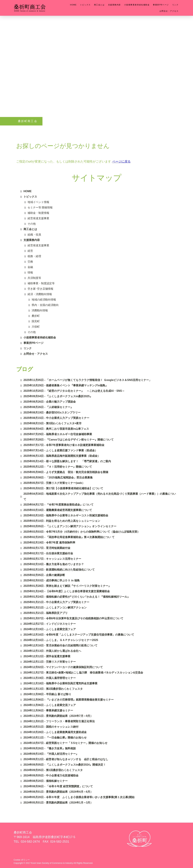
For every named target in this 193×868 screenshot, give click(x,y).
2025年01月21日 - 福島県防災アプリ (46, 613)
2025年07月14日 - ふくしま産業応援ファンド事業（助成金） (60, 450)
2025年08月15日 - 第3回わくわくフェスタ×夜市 (53, 423)
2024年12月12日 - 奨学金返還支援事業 (47, 656)
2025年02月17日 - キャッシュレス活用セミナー (52, 559)
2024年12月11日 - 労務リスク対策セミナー (50, 662)
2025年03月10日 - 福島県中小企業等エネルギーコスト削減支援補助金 (66, 515)
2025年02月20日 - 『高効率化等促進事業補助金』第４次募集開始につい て (69, 537)
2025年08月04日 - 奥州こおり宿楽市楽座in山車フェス (56, 429)
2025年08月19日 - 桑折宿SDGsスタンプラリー (52, 412)
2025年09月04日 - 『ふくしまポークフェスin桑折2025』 (58, 396)
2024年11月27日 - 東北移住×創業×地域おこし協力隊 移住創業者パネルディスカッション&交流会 (83, 673)
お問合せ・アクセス (169, 11)
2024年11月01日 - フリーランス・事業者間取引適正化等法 (59, 721)
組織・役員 (34, 235)
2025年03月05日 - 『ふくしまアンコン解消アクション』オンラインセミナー (70, 526)
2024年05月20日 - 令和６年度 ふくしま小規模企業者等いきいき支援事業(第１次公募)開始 (79, 797)
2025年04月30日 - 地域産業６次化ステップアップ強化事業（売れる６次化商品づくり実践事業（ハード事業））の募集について (100, 496)
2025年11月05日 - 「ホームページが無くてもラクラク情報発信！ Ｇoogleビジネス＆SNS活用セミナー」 (88, 380)
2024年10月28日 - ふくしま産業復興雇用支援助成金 (55, 732)
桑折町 (36, 316)
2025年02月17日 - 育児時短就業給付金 (47, 548)
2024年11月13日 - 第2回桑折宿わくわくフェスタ (53, 689)
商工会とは (99, 5)
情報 (30, 272)
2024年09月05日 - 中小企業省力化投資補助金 (51, 775)
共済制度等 (34, 278)
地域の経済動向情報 (44, 300)
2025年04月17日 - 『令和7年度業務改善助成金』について (59, 505)
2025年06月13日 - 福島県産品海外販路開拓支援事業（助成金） (62, 456)
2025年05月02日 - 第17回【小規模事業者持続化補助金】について (63, 488)
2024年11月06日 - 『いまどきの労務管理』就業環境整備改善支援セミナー (69, 700)
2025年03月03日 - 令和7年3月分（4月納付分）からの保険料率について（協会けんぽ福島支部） (82, 532)
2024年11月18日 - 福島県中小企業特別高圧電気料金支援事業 (60, 683)
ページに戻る (121, 161)
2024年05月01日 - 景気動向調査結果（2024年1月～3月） (58, 803)
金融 (30, 267)
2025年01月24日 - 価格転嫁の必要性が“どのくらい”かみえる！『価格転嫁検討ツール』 (77, 597)
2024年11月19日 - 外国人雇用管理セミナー (50, 678)
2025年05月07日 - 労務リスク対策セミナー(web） (54, 483)
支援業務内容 (114, 5)
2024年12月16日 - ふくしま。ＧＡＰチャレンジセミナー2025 (61, 640)
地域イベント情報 (38, 202)
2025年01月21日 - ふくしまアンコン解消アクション (55, 608)
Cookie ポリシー (22, 860)
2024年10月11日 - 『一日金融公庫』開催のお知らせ (55, 738)
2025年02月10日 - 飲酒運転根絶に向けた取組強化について (59, 570)
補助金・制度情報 (38, 213)
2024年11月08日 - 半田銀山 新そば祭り (47, 694)
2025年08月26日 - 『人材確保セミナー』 (48, 407)
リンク (175, 5)
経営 (30, 251)
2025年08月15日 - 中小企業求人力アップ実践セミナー (56, 418)
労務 (30, 262)
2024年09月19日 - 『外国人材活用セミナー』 (51, 754)
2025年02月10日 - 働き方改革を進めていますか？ (54, 564)
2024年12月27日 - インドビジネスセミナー (50, 624)
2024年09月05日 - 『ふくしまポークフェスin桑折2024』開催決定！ (65, 765)
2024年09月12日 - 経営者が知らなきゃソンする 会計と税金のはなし (66, 759)
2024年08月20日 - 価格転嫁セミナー (46, 781)
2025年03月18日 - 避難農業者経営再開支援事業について (58, 510)
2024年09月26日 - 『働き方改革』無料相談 (50, 748)
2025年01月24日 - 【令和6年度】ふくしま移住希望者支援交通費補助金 (67, 591)
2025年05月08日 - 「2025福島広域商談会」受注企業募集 (58, 478)
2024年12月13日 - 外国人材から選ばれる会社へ (52, 651)
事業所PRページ (161, 5)
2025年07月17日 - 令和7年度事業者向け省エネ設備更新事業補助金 (64, 445)
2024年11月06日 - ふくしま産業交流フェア (50, 705)
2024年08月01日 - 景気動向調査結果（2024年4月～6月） (58, 792)
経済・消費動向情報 (40, 294)
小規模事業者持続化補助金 (137, 5)
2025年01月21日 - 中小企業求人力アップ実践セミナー (56, 602)
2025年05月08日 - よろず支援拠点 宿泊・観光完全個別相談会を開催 (66, 472)
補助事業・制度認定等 (41, 283)
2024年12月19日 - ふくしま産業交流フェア (50, 629)
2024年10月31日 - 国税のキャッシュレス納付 (51, 727)
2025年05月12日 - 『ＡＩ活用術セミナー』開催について (58, 467)
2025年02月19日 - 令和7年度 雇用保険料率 (49, 543)
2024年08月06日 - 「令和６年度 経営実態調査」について (58, 786)
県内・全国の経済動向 (45, 305)
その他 (32, 224)
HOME (73, 5)
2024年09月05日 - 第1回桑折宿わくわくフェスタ (53, 770)
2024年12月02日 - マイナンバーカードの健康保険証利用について (63, 667)
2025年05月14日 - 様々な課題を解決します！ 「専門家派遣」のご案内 (67, 461)
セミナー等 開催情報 (40, 207)
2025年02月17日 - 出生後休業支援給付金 (48, 553)
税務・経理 (34, 256)
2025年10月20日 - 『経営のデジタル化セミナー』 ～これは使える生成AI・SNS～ (74, 391)
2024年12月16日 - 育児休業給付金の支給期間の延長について (60, 645)
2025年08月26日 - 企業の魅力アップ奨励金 (50, 402)
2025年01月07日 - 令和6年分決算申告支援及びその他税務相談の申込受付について (73, 618)
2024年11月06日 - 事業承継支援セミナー (48, 710)
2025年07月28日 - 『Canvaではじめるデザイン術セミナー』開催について (69, 440)
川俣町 (36, 327)
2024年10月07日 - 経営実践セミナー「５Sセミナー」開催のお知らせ (65, 743)
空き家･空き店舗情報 (40, 289)
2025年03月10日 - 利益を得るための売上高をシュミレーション (62, 521)
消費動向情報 (40, 310)
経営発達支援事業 (38, 218)
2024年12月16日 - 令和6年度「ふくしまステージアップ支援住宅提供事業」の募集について (79, 635)
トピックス (85, 5)
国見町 (36, 321)
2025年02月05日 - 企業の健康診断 (44, 575)
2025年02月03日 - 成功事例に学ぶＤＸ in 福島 (52, 580)
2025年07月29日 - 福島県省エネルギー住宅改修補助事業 (58, 434)
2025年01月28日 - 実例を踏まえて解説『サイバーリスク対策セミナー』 (67, 586)
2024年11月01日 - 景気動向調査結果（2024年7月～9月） (58, 716)
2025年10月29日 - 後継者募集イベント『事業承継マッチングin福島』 (66, 385)
